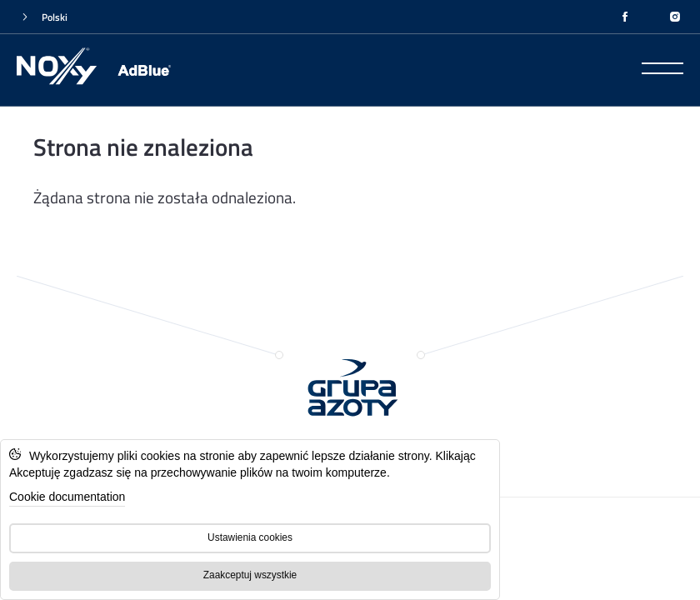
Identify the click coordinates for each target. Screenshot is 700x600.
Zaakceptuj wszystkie (250, 575)
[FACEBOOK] (625, 17)
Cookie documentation (67, 497)
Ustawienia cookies (250, 537)
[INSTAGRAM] (675, 17)
